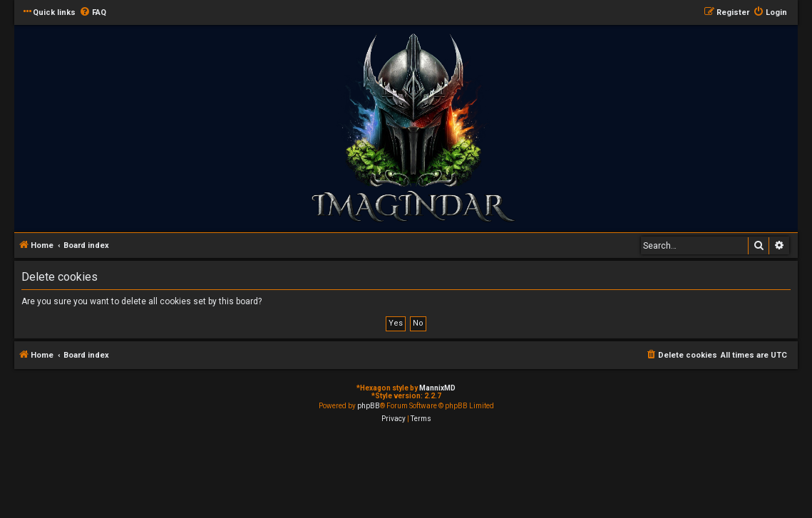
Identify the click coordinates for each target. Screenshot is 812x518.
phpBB (369, 406)
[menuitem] (93, 13)
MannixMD (437, 388)
